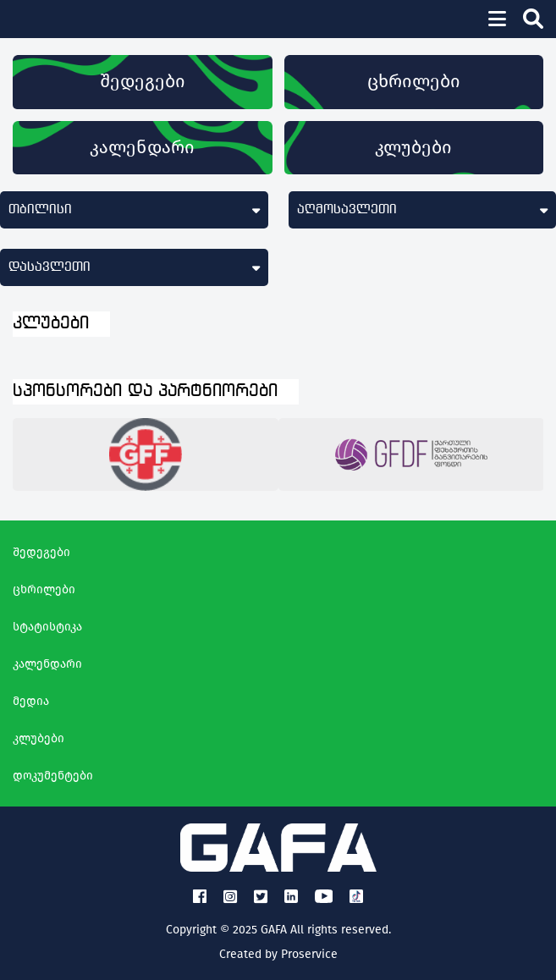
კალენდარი (142, 147)
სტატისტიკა (47, 627)
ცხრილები (414, 81)
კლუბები (413, 147)
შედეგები (143, 81)
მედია (31, 701)
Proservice (309, 954)
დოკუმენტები (53, 776)
